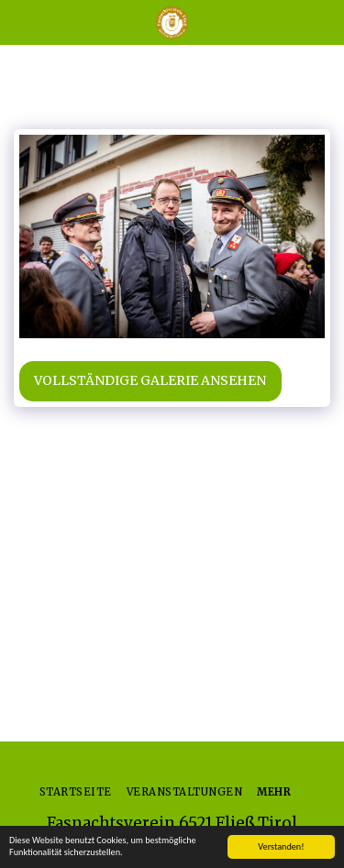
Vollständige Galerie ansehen (150, 380)
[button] (20, 22)
